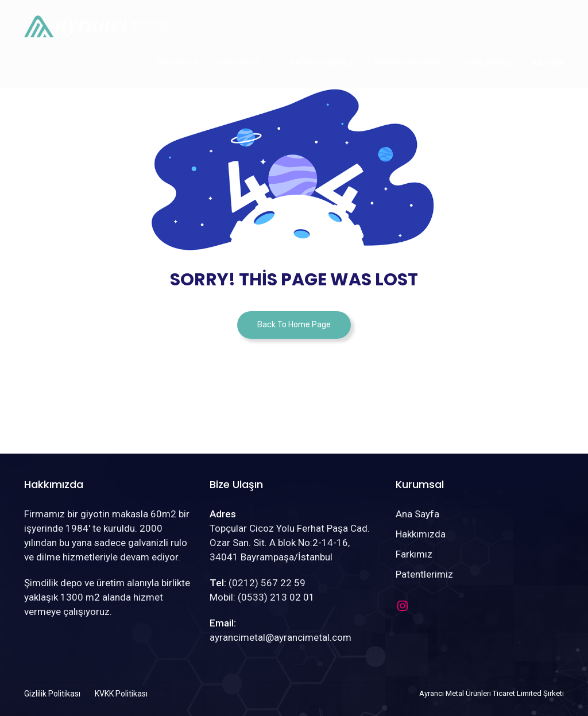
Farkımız (414, 554)
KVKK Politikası (121, 694)
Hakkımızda (421, 534)
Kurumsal (240, 62)
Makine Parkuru (407, 62)
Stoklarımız (486, 62)
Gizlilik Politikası (52, 694)
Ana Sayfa (178, 62)
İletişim (548, 62)
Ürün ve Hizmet (322, 62)
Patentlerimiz (424, 574)
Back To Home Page (294, 325)
